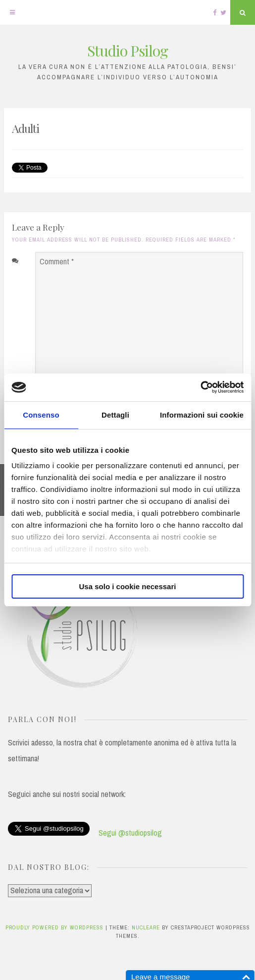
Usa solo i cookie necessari (128, 586)
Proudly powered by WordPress (55, 927)
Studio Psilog (127, 51)
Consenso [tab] (41, 415)
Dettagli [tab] (115, 415)
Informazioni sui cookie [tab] (202, 415)
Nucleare (146, 927)
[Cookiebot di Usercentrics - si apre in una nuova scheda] (200, 387)
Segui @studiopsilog (130, 833)
